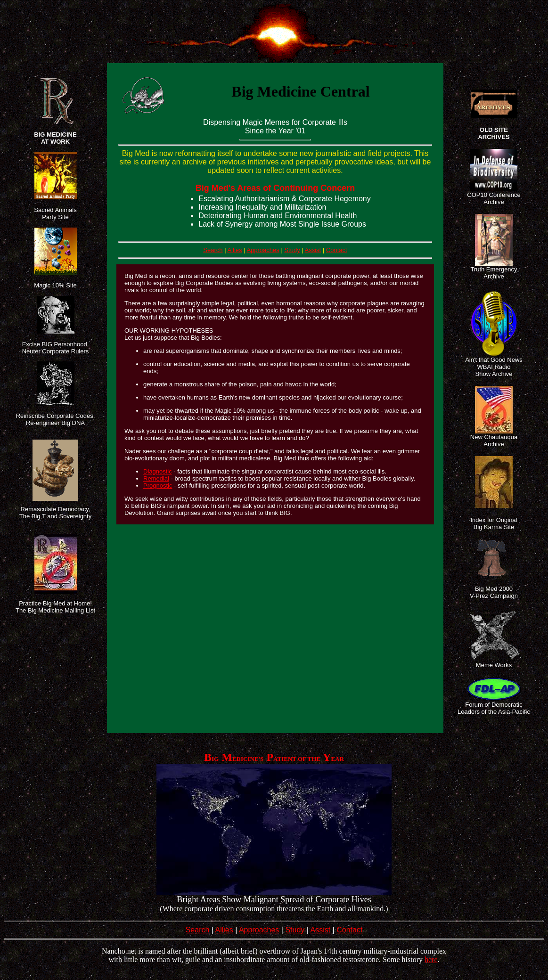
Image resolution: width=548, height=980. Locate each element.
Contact (337, 250)
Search (213, 250)
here (431, 960)
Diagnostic (158, 471)
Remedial (156, 478)
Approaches (263, 250)
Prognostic (158, 486)
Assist (313, 250)
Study (292, 250)
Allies (234, 250)
